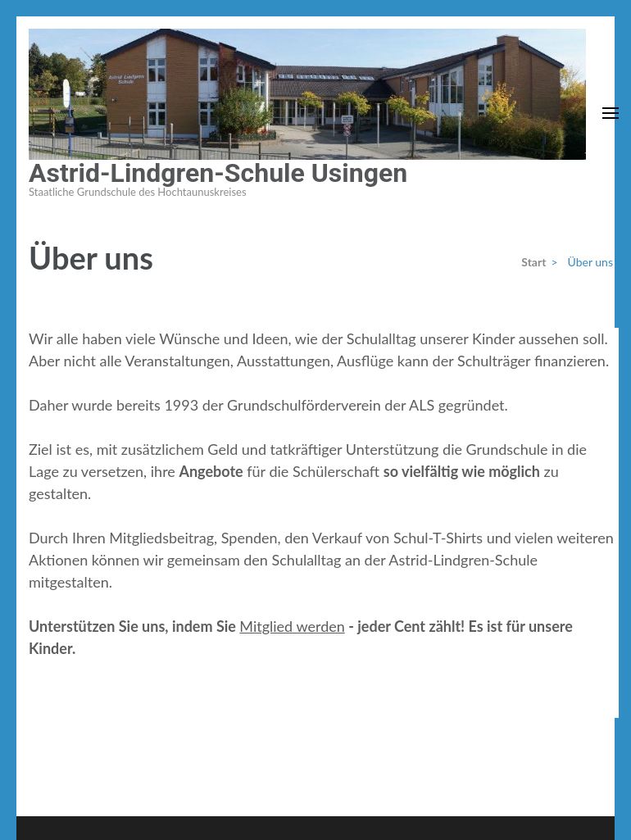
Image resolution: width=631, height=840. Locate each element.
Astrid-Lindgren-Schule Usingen (218, 173)
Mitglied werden (292, 626)
